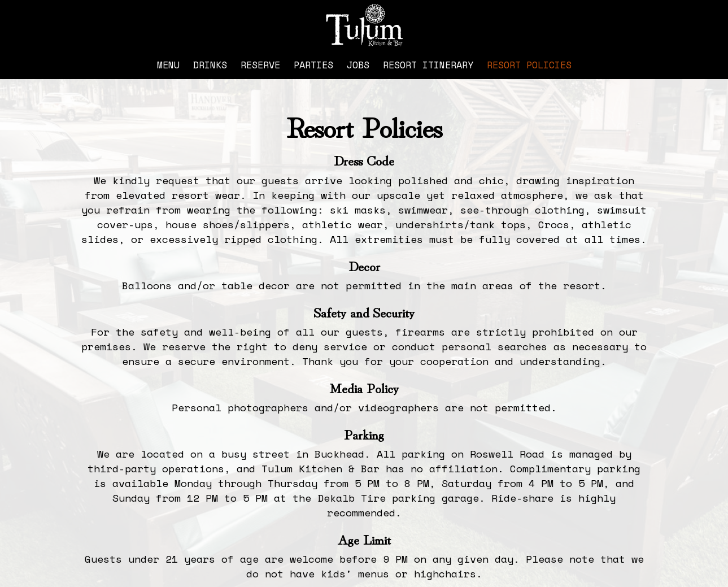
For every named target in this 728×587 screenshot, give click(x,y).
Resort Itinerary (428, 65)
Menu (168, 65)
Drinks (210, 65)
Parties (313, 65)
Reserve (260, 65)
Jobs (358, 65)
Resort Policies (529, 65)
